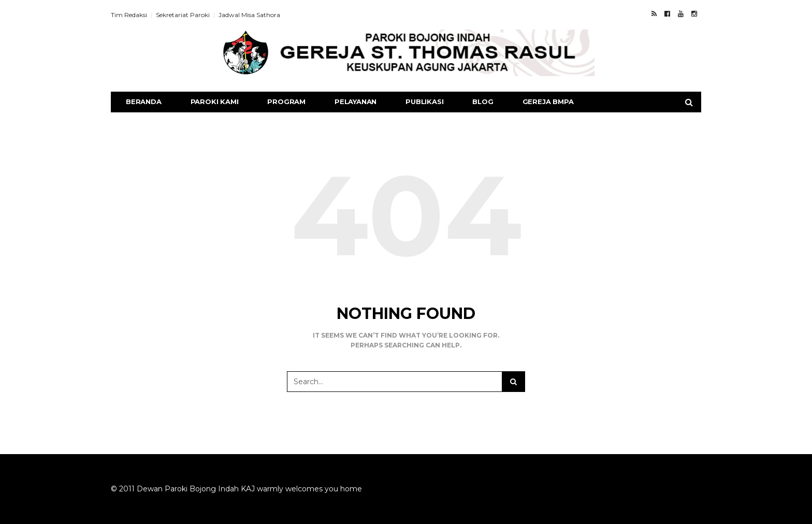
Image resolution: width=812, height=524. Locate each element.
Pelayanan (356, 101)
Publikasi (424, 101)
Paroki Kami (215, 101)
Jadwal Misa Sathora (249, 15)
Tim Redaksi (129, 15)
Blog (483, 101)
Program (286, 101)
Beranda (144, 101)
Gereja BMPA (548, 101)
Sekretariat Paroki (183, 15)
